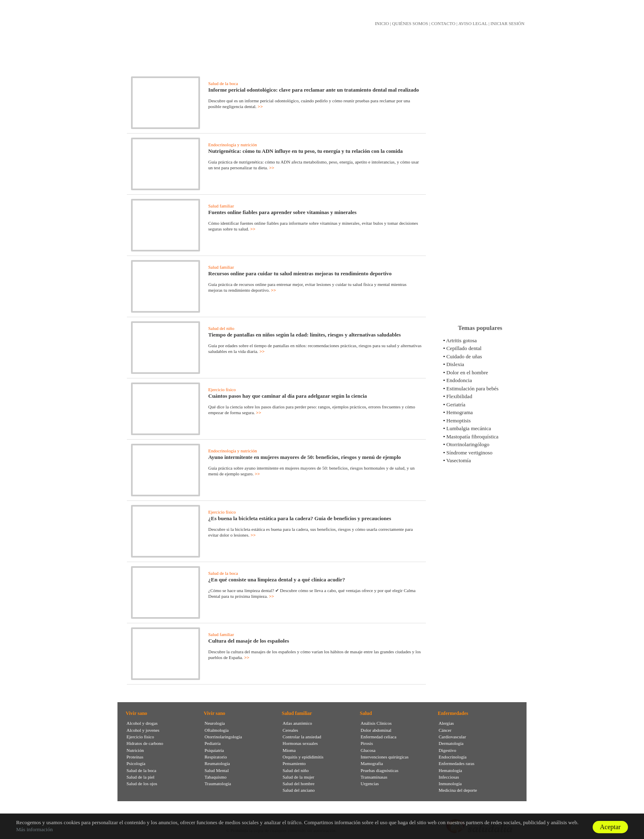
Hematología (450, 770)
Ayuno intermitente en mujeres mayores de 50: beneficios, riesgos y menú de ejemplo (305, 457)
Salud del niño (221, 328)
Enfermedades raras (457, 763)
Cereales (290, 730)
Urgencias (370, 784)
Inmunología (450, 784)
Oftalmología (217, 730)
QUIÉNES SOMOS (410, 23)
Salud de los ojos (142, 784)
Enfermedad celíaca (378, 737)
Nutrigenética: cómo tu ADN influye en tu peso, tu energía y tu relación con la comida (306, 151)
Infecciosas (449, 777)
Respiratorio (216, 757)
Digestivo (447, 750)
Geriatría (456, 405)
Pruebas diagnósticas (379, 770)
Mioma (289, 750)
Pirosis (367, 743)
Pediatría (213, 743)
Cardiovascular (452, 737)
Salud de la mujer (298, 777)
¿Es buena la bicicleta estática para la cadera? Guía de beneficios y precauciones (300, 518)
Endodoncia (459, 380)
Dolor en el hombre (467, 372)
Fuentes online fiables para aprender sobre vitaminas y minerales (282, 212)
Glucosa (368, 750)
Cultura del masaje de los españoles (249, 641)
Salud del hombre (299, 784)
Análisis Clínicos (376, 723)
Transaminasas (374, 777)
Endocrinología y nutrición (233, 145)
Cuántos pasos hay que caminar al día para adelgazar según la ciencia (287, 396)
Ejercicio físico (222, 390)
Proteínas (135, 757)
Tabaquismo (216, 777)
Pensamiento (294, 763)
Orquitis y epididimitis (303, 757)
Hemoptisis (459, 421)
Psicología (136, 763)
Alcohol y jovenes (143, 730)
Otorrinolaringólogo (468, 444)
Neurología (215, 723)
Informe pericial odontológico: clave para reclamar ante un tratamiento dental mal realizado (314, 90)
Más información (34, 829)
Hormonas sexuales (300, 743)
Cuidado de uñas (464, 356)
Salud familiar (221, 206)
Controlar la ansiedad (302, 737)
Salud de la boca (223, 83)
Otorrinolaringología (223, 737)
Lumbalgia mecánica (469, 428)
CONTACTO (443, 23)
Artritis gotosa (461, 340)
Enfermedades (453, 713)
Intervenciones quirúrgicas (385, 757)
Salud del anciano (299, 790)
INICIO (382, 23)
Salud (366, 713)
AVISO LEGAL (473, 23)
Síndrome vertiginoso (469, 453)
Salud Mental (217, 770)
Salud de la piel (140, 777)
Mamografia (372, 763)
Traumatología (218, 784)
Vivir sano (136, 713)
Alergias (446, 723)
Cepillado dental (464, 348)
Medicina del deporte (458, 790)
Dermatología (451, 743)
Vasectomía (459, 460)
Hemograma (460, 412)
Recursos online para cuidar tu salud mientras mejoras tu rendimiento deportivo (300, 273)
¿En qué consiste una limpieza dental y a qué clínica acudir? (277, 580)
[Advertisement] (480, 189)
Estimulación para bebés (473, 388)
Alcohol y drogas (142, 723)
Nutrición (135, 750)
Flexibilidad (459, 396)
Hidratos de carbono (145, 743)
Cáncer (445, 730)
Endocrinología (453, 757)
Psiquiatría (214, 750)
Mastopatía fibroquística (473, 437)
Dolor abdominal (376, 730)
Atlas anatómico (297, 723)
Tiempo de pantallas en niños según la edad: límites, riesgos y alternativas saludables (305, 335)
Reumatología (217, 763)
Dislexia (455, 364)
